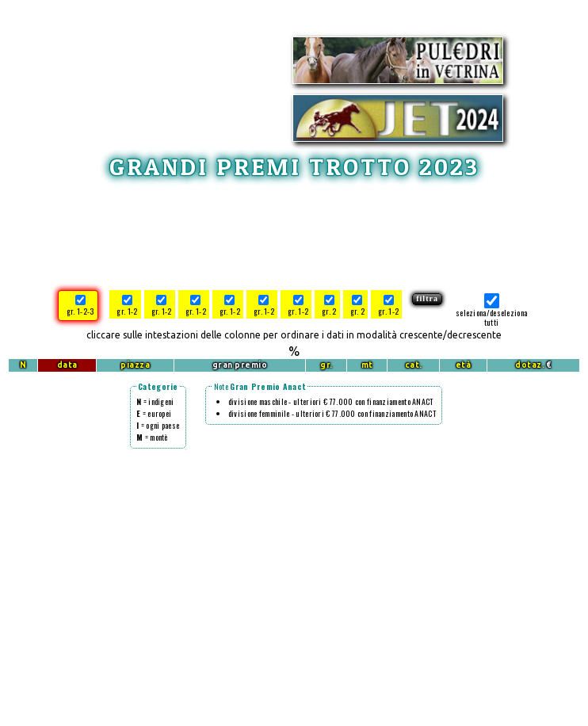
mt (367, 365)
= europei (154, 413)
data (67, 365)
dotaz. (530, 365)
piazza (135, 365)
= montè (152, 437)
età (464, 365)
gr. (326, 365)
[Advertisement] (294, 232)
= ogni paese (158, 425)
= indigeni (155, 401)
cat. (414, 365)
